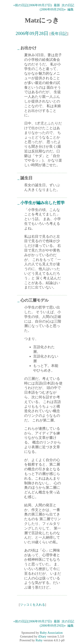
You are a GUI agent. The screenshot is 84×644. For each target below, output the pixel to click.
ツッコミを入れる (32, 605)
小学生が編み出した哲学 (43, 203)
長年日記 (59, 34)
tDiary (42, 636)
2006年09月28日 (32, 33)
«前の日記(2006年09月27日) (33, 5)
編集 (71, 9)
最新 (57, 5)
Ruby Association (51, 633)
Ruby (39, 640)
